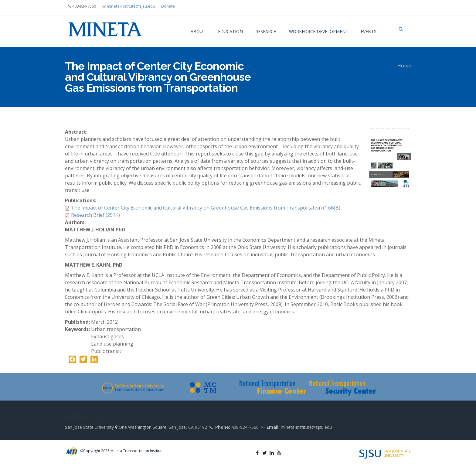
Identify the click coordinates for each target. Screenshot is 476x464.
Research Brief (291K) (95, 215)
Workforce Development (319, 31)
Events (369, 31)
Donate (168, 6)
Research (266, 31)
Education (230, 31)
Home (404, 66)
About (198, 31)
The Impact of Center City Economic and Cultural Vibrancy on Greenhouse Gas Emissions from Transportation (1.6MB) (206, 208)
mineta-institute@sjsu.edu (131, 6)
